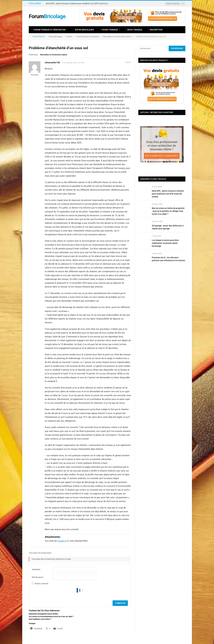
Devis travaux (134, 30)
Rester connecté (41, 584)
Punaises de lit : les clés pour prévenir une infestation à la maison (168, 259)
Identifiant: (36, 569)
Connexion (120, 603)
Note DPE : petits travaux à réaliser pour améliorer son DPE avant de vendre (79, 3)
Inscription (155, 30)
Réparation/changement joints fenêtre (43, 614)
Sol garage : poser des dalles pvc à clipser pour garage (168, 227)
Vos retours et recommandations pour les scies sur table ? (51, 617)
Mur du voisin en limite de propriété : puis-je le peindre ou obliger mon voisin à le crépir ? (168, 211)
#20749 (128, 62)
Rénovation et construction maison (117, 37)
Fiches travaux (109, 30)
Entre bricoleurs (84, 30)
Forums (69, 37)
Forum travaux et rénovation (49, 30)
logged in (62, 541)
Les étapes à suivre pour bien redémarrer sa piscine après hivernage (165, 243)
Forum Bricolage (55, 37)
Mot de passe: (38, 577)
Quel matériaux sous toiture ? (40, 619)
